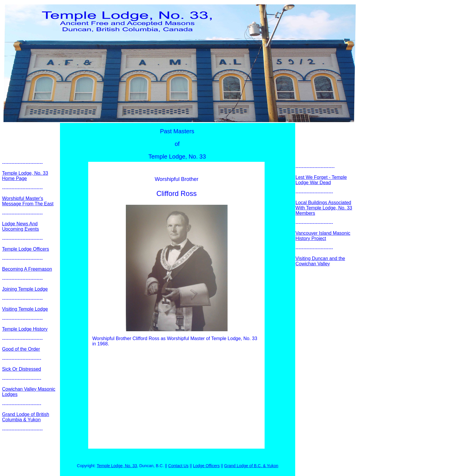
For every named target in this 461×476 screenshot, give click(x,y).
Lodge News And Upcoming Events (20, 226)
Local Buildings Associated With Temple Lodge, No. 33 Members (324, 208)
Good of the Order (21, 349)
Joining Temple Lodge (25, 289)
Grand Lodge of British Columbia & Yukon (26, 417)
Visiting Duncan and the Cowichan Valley (320, 261)
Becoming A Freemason (27, 269)
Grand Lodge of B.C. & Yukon (251, 466)
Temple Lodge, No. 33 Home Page (25, 176)
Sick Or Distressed (21, 369)
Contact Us (178, 466)
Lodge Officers (206, 466)
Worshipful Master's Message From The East (28, 201)
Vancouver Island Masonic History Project (323, 236)
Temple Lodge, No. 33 (117, 466)
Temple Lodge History (25, 329)
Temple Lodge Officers (26, 249)
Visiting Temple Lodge (25, 309)
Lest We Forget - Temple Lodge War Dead (321, 180)
